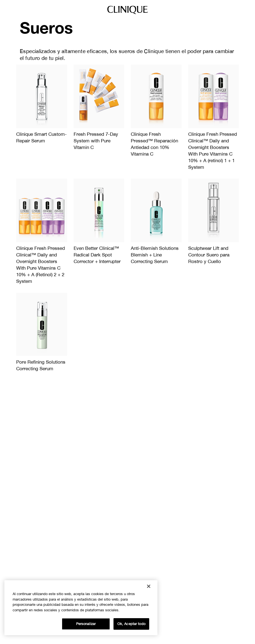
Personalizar (86, 624)
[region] (81, 608)
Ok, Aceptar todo (131, 624)
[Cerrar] (149, 586)
